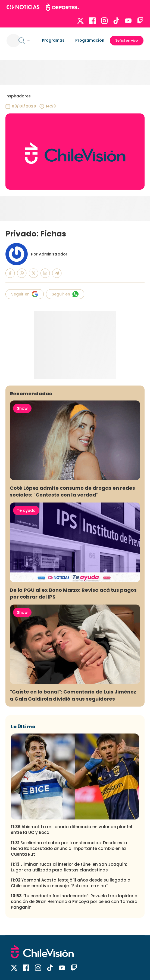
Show (22, 408)
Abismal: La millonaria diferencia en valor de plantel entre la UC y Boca (71, 830)
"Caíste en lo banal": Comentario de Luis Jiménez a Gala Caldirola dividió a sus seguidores (73, 695)
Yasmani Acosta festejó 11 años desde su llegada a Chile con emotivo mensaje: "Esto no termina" (71, 883)
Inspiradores (18, 96)
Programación (90, 40)
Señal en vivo (127, 40)
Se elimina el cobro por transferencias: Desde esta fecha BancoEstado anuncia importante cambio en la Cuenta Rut (69, 848)
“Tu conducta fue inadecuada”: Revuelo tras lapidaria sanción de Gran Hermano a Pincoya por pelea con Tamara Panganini (74, 902)
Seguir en (25, 294)
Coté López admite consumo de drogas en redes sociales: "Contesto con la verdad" (72, 491)
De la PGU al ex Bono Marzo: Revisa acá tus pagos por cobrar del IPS (73, 593)
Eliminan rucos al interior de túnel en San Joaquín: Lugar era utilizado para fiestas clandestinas (69, 867)
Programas (53, 40)
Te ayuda (26, 510)
